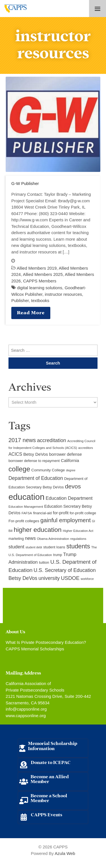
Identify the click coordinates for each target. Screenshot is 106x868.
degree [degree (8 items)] (71, 470)
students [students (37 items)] (78, 546)
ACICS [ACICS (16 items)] (15, 454)
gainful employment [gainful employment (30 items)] (66, 520)
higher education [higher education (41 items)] (37, 530)
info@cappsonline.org (26, 709)
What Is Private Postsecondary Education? (46, 642)
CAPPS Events (46, 814)
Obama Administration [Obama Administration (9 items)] (53, 539)
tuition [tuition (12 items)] (44, 562)
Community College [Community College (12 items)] (48, 470)
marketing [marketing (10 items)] (16, 539)
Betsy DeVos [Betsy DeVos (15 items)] (35, 454)
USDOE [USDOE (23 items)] (70, 578)
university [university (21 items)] (49, 578)
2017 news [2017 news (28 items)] (22, 440)
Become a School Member (49, 798)
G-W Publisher (25, 183)
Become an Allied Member (50, 779)
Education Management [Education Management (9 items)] (26, 507)
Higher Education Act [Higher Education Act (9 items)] (78, 531)
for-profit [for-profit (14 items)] (61, 513)
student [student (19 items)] (16, 547)
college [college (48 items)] (19, 469)
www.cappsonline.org (26, 716)
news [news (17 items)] (30, 538)
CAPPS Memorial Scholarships (35, 649)
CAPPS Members (40, 281)
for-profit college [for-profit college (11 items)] (83, 513)
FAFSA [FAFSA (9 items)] (27, 513)
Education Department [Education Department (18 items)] (69, 498)
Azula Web (65, 853)
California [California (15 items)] (70, 460)
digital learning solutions (40, 288)
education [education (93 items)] (26, 497)
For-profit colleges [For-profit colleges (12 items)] (24, 521)
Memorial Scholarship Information (53, 745)
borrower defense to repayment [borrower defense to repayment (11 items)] (34, 461)
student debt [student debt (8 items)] (34, 547)
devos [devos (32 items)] (73, 486)
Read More (31, 312)
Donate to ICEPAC (51, 762)
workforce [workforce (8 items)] (87, 579)
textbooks (40, 300)
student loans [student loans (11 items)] (54, 547)
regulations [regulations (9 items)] (78, 539)
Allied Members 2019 (37, 268)
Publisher (20, 300)
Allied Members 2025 (43, 274)
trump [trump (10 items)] (58, 555)
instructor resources (63, 294)
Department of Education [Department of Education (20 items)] (36, 478)
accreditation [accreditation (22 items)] (52, 440)
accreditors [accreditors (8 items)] (86, 448)
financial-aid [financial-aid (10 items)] (42, 513)
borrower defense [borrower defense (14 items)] (66, 454)
